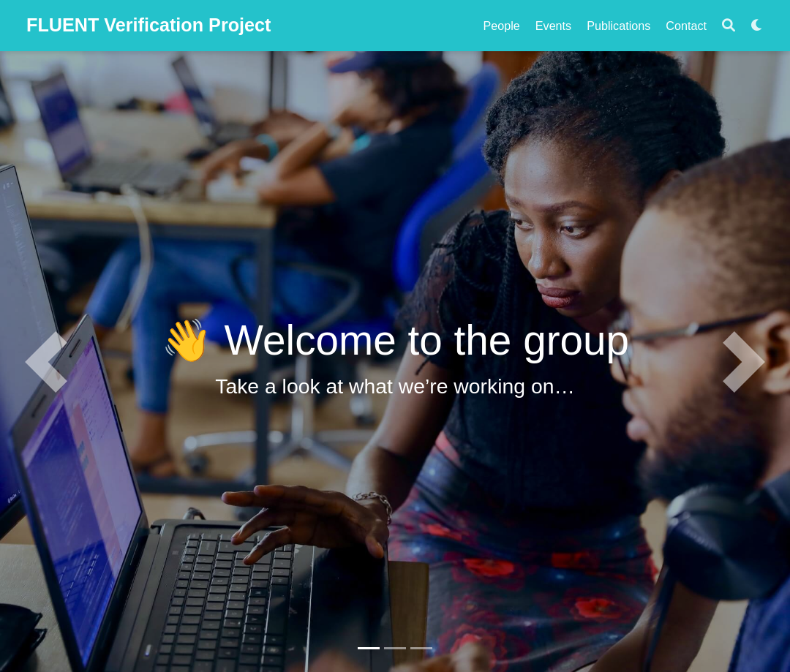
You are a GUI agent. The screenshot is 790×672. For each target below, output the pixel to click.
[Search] (729, 26)
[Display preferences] (757, 26)
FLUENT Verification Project (149, 25)
